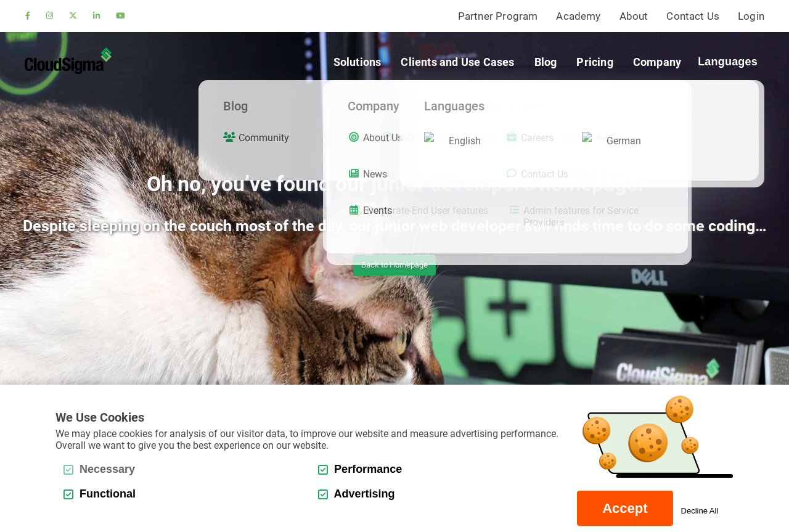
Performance (360, 469)
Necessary (99, 469)
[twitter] (73, 16)
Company (657, 62)
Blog (546, 62)
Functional (100, 494)
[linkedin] (96, 16)
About (634, 16)
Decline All (700, 511)
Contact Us (693, 16)
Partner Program (498, 16)
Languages (728, 62)
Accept (625, 508)
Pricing (595, 62)
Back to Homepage (394, 265)
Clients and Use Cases (457, 62)
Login (751, 16)
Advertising (356, 494)
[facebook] (28, 16)
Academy (578, 16)
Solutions (358, 62)
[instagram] (50, 16)
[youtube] (121, 16)
